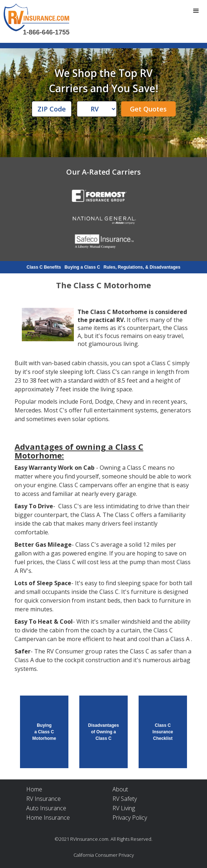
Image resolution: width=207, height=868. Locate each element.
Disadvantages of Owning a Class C (103, 732)
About (120, 789)
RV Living (124, 808)
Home (34, 789)
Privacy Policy (130, 818)
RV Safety (125, 799)
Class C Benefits (44, 267)
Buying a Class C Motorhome (44, 732)
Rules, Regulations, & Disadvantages (142, 267)
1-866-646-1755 (46, 32)
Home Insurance (48, 818)
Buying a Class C (82, 267)
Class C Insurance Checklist (163, 732)
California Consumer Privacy (104, 855)
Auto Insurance (46, 808)
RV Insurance (43, 799)
